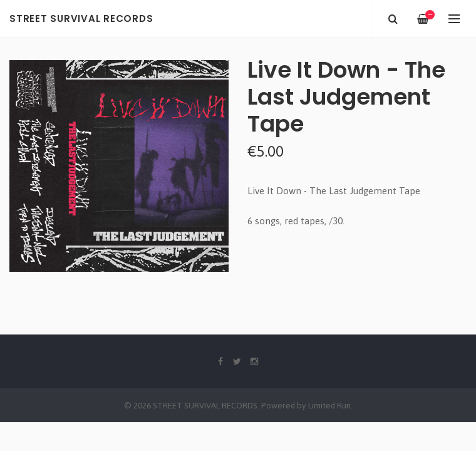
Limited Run (329, 405)
